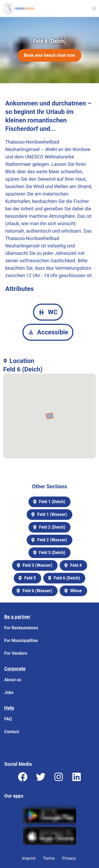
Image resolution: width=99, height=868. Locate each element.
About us (13, 680)
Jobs (9, 692)
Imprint (29, 858)
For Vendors (16, 653)
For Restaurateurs (21, 628)
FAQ (8, 719)
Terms (49, 858)
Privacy (69, 858)
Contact (12, 732)
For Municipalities (21, 641)
